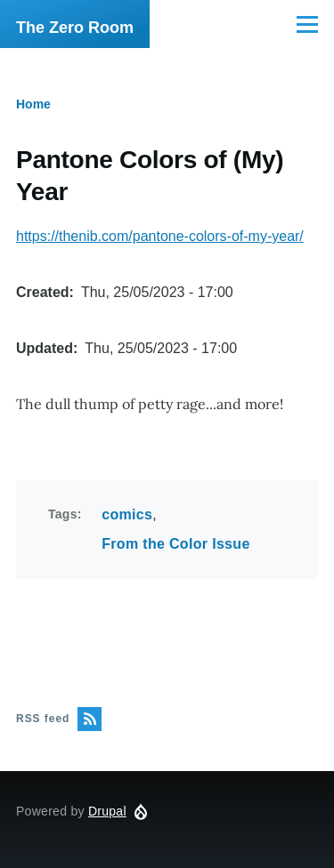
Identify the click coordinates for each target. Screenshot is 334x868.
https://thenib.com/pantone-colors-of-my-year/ (160, 236)
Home (33, 104)
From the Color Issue (175, 544)
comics (127, 514)
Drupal (107, 811)
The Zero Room (75, 28)
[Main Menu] (307, 24)
